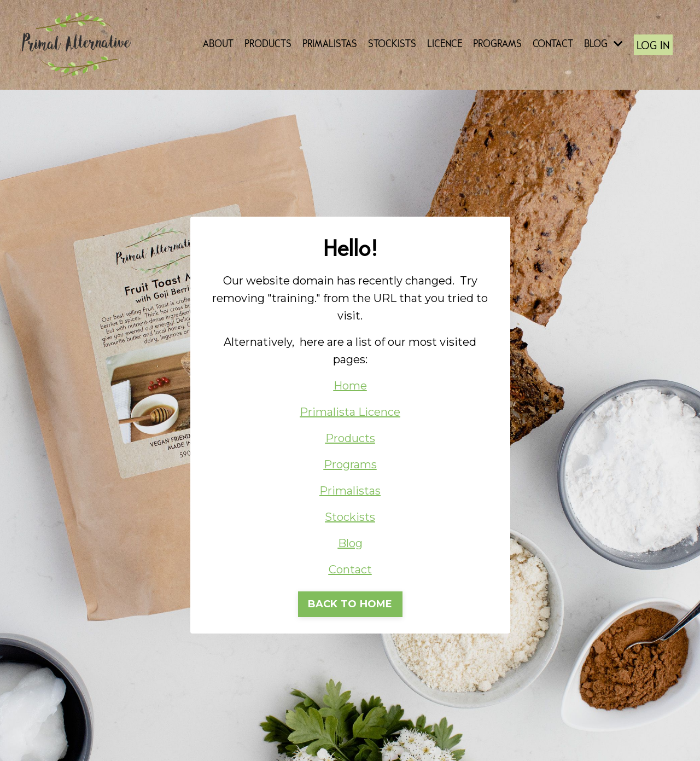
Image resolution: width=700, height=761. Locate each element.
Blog (350, 543)
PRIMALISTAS (330, 45)
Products (350, 438)
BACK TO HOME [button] (350, 604)
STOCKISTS (392, 45)
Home (350, 386)
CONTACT (553, 45)
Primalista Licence (350, 412)
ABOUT (218, 45)
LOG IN (653, 46)
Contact (350, 570)
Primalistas (350, 491)
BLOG (603, 44)
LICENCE (445, 45)
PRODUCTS (268, 45)
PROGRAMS (497, 45)
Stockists (350, 517)
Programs (350, 464)
